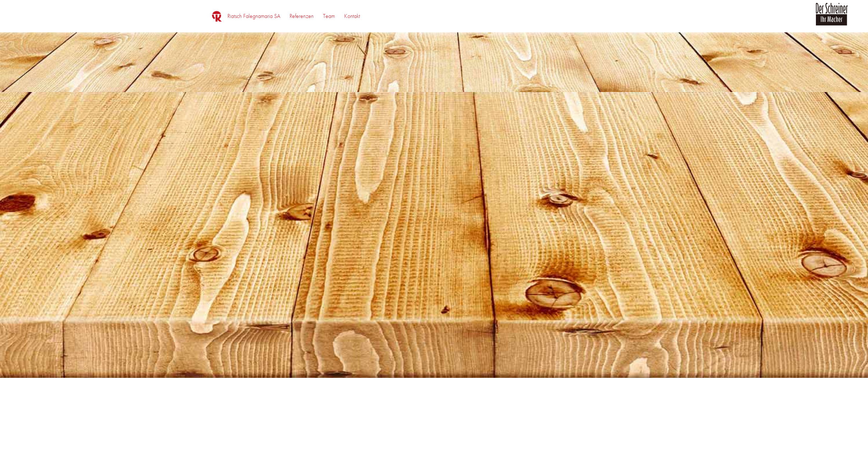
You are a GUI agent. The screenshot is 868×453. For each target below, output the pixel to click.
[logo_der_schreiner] (832, 18)
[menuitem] (254, 16)
